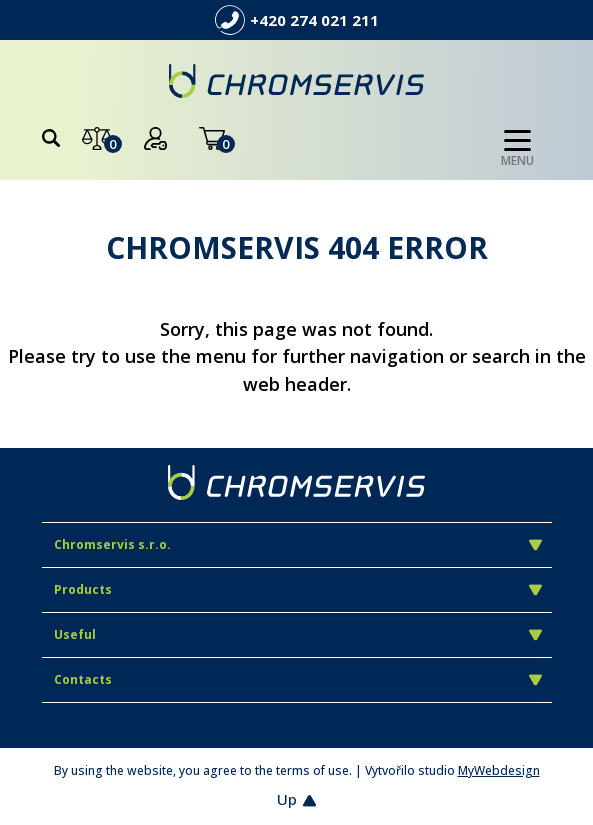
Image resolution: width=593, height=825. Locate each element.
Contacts (298, 679)
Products (298, 589)
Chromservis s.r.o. (298, 544)
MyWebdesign (499, 770)
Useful (298, 634)
